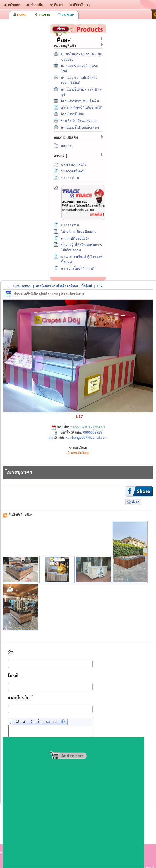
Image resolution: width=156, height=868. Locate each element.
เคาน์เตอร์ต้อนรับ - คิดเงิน (80, 101)
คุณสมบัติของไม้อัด (75, 238)
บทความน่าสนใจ (74, 165)
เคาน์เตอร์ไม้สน (73, 114)
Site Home (22, 286)
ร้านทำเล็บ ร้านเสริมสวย (79, 121)
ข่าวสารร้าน (70, 178)
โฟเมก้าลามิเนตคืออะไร (79, 232)
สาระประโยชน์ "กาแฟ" (78, 268)
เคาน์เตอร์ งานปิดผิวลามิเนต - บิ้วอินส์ (64, 286)
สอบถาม (67, 146)
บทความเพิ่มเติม (73, 171)
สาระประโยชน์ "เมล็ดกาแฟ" (82, 108)
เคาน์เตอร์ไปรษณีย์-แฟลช (80, 127)
